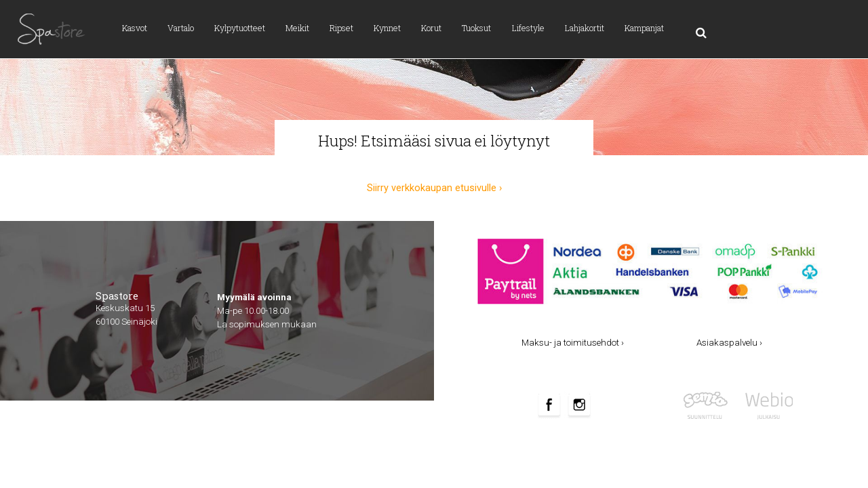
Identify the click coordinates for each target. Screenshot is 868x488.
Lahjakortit (585, 28)
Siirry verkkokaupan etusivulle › (434, 188)
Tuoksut (476, 28)
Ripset (341, 28)
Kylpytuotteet (240, 28)
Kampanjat (644, 28)
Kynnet (387, 28)
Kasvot (135, 28)
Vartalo (181, 28)
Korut (431, 28)
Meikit (297, 28)
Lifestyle (528, 28)
